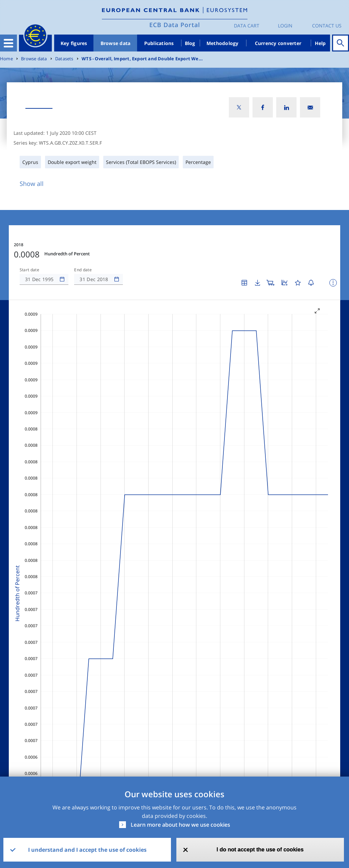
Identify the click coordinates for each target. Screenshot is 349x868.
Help (320, 43)
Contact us (327, 26)
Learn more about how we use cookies (180, 825)
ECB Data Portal (175, 25)
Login (285, 26)
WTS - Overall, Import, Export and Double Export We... (142, 59)
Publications (159, 43)
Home (6, 59)
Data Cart (247, 26)
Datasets (64, 59)
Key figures (74, 43)
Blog (190, 43)
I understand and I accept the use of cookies (87, 850)
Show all (32, 184)
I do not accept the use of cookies (260, 850)
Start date (29, 270)
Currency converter (278, 43)
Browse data (116, 43)
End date (83, 270)
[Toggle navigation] (8, 43)
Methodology (223, 43)
